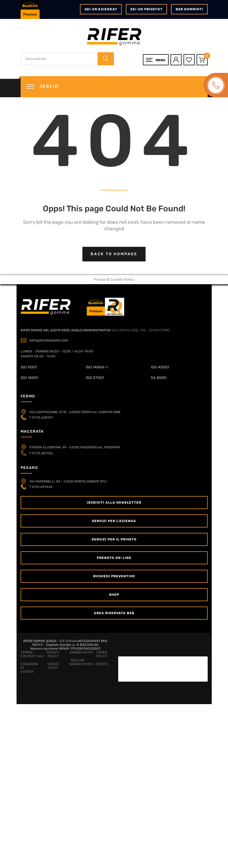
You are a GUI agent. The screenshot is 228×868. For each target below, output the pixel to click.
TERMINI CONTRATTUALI (32, 654)
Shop (114, 595)
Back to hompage (114, 254)
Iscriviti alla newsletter (114, 503)
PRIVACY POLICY (53, 654)
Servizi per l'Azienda (114, 521)
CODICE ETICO (53, 666)
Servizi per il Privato (114, 539)
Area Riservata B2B (114, 613)
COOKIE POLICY (102, 654)
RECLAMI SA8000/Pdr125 (81, 662)
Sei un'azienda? (101, 9)
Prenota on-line (114, 558)
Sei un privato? (146, 9)
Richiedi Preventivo (114, 576)
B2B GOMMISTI (189, 9)
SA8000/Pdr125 (81, 652)
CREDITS (102, 664)
